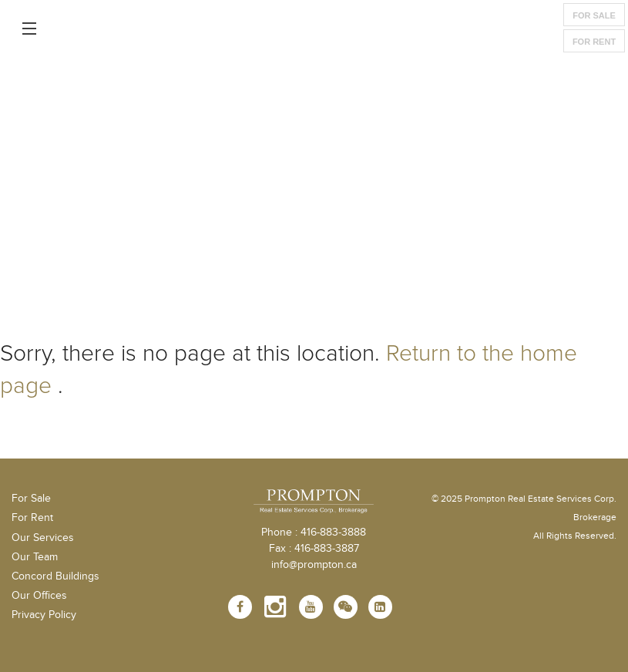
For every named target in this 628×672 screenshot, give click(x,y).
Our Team (35, 557)
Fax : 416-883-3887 (314, 549)
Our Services (43, 538)
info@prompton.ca (314, 565)
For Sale (594, 15)
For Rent (594, 42)
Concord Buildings (55, 576)
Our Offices (39, 596)
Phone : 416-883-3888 (314, 533)
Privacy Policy (44, 615)
